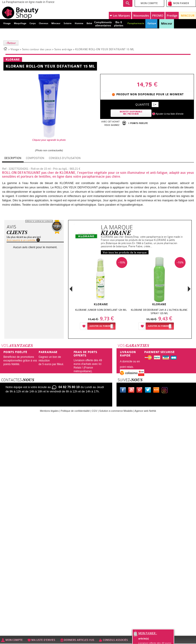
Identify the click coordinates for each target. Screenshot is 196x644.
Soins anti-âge (63, 49)
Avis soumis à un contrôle (21, 240)
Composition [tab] (35, 158)
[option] (101, 295)
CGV (94, 411)
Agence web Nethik (145, 411)
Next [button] (189, 289)
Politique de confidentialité (75, 411)
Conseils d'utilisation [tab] (65, 158)
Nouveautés (141, 16)
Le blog (157, 391)
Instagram (166, 391)
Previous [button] (71, 290)
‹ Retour (11, 43)
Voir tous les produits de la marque (125, 253)
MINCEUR (188, 16)
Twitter (149, 391)
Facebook (124, 391)
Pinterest (140, 391)
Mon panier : (148, 633)
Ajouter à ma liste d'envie (170, 114)
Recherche (128, 3)
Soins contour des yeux (37, 49)
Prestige (172, 16)
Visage (15, 49)
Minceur (167, 24)
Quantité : (143, 105)
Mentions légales (49, 411)
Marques (120, 16)
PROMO (158, 16)
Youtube (132, 391)
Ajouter (100, 326)
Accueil (5, 48)
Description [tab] (13, 158)
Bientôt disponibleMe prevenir (131, 113)
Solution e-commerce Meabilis (116, 411)
